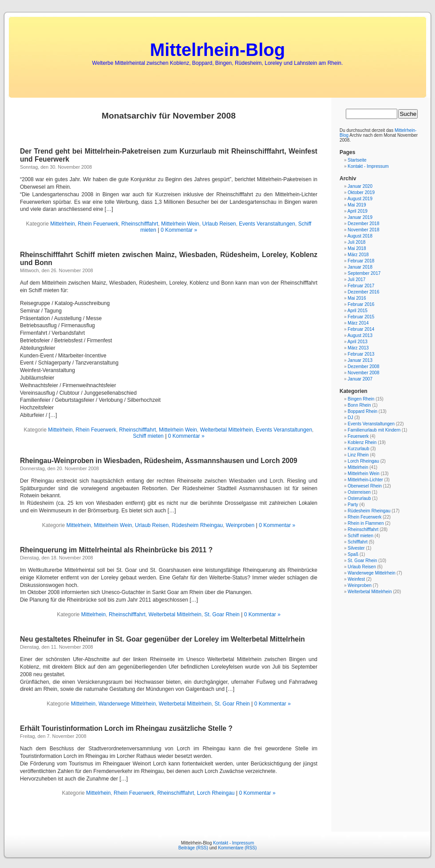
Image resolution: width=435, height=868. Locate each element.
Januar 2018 (360, 267)
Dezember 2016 (363, 292)
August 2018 (360, 236)
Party (353, 505)
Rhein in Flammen (366, 523)
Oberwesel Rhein (365, 486)
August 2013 (360, 335)
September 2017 (364, 273)
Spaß (353, 554)
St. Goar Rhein (222, 614)
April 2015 (358, 311)
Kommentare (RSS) (237, 848)
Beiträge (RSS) (193, 848)
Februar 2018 (361, 261)
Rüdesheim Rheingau (197, 525)
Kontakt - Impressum (368, 166)
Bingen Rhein (361, 399)
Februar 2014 (361, 329)
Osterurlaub (359, 498)
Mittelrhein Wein (180, 224)
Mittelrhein (62, 224)
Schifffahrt (358, 542)
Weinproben (240, 525)
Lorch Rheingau (216, 793)
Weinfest (356, 579)
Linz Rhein (358, 455)
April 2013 (358, 342)
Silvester (356, 548)
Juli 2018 (356, 242)
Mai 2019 (357, 205)
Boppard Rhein (362, 411)
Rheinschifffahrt (140, 224)
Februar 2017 (361, 286)
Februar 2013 (361, 354)
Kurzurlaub (358, 449)
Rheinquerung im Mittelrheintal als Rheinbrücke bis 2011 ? (116, 550)
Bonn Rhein (359, 405)
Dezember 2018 (363, 224)
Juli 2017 (356, 279)
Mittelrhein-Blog (217, 50)
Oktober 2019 (361, 192)
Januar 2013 (360, 360)
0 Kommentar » (179, 230)
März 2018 (358, 255)
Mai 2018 (357, 248)
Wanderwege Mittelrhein (127, 704)
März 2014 (358, 323)
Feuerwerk (358, 436)
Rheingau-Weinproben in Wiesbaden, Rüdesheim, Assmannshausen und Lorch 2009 (159, 461)
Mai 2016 (357, 298)
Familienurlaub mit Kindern (374, 430)
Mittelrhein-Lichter (365, 480)
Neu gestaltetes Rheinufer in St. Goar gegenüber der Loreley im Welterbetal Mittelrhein (162, 639)
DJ (350, 418)
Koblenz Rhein (362, 442)
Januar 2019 (360, 217)
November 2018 (363, 230)
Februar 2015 (361, 317)
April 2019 (358, 211)
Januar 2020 (360, 186)
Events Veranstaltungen (267, 224)
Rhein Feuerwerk (98, 224)
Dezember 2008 (363, 367)
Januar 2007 (360, 379)
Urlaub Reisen (219, 224)
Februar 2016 (361, 304)
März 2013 (358, 348)
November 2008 (363, 373)
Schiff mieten (148, 436)
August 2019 (360, 199)
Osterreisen (359, 492)
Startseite (357, 160)
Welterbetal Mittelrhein (226, 430)
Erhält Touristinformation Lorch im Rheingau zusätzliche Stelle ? (126, 728)
